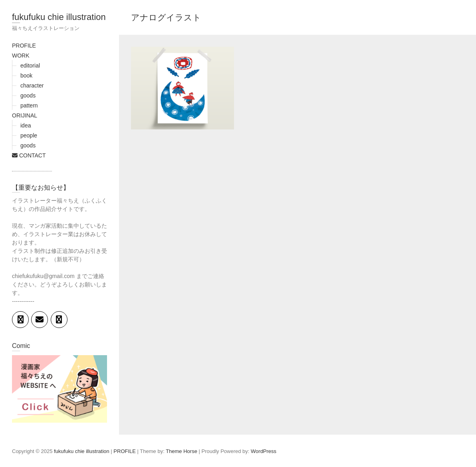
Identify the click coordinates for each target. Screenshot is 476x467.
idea (26, 125)
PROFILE (24, 46)
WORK (21, 56)
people (29, 135)
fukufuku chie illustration (59, 17)
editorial (30, 66)
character (32, 85)
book (26, 76)
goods (28, 95)
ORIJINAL (25, 115)
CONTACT (29, 155)
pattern (29, 105)
